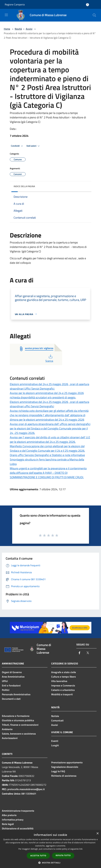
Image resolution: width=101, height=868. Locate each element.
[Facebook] (80, 653)
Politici (6, 690)
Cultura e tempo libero (64, 677)
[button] (51, 863)
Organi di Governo (12, 672)
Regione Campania (15, 4)
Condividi (17, 146)
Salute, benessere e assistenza (19, 734)
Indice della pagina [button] (24, 186)
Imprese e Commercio (63, 685)
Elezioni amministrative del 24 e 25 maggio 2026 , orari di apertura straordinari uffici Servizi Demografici (49, 404)
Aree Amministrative (13, 677)
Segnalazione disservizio (65, 767)
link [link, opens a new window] (81, 849)
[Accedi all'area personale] (87, 5)
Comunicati (57, 720)
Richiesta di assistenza (64, 776)
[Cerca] (94, 15)
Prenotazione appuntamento (67, 762)
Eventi (55, 741)
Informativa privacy (13, 820)
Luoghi (55, 745)
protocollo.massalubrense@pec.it (26, 789)
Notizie (55, 716)
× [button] (97, 834)
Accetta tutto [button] (38, 856)
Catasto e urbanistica (63, 690)
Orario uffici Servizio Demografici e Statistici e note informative (47, 455)
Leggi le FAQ (58, 771)
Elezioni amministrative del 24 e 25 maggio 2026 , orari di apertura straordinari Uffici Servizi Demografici (49, 386)
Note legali (8, 824)
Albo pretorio (9, 815)
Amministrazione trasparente (18, 811)
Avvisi (29, 29)
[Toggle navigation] (6, 15)
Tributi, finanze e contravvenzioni (20, 725)
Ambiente (7, 729)
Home (7, 29)
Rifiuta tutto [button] (63, 855)
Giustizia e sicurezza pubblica (18, 720)
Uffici (5, 681)
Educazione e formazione (16, 716)
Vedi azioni (34, 146)
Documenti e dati (11, 699)
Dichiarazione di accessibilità (18, 828)
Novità (18, 29)
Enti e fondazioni (11, 685)
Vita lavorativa (59, 681)
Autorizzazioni (10, 738)
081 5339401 (29, 794)
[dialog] (50, 849)
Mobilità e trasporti (62, 694)
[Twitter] (88, 653)
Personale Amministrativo (16, 694)
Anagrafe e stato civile (64, 672)
